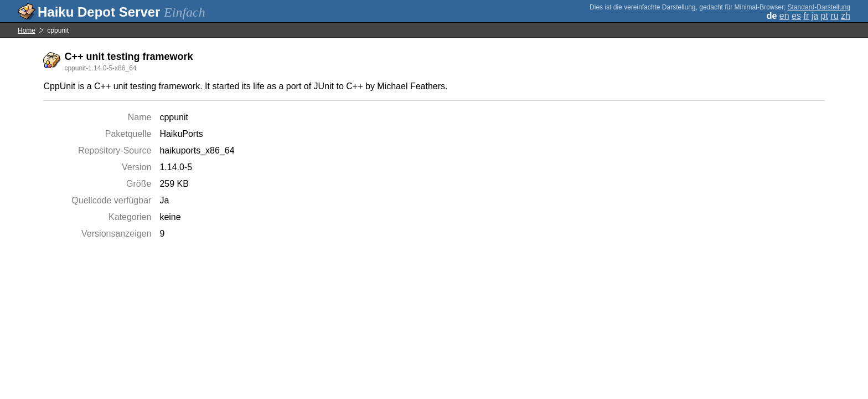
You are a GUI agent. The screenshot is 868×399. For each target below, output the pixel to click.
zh (846, 16)
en (784, 16)
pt (825, 16)
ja (815, 16)
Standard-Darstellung (819, 7)
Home (27, 30)
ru (834, 16)
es (796, 16)
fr (806, 16)
